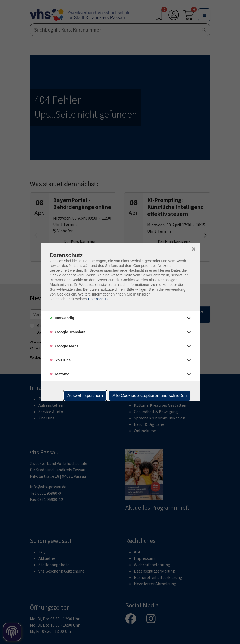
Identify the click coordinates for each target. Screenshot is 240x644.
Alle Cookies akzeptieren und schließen (150, 395)
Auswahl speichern (85, 395)
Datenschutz (98, 299)
